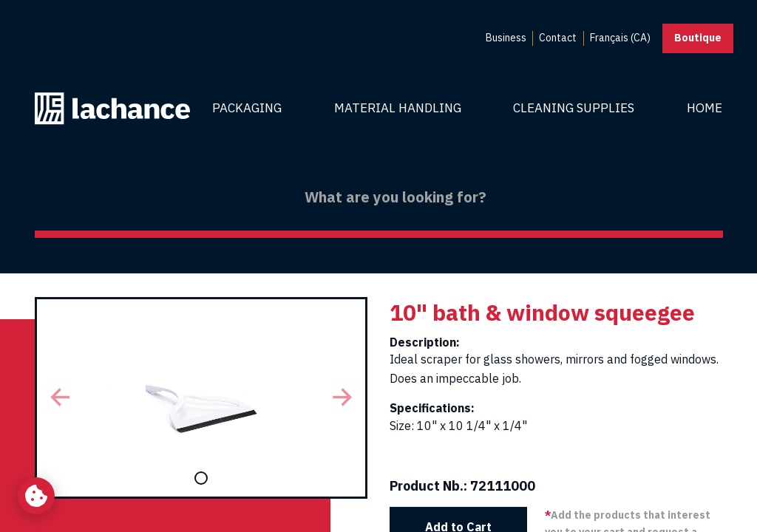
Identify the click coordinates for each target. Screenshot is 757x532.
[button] (60, 398)
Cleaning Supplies (574, 108)
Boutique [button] (698, 38)
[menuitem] (506, 38)
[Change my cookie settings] (36, 496)
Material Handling (398, 108)
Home (705, 108)
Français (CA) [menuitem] (620, 38)
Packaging (247, 108)
